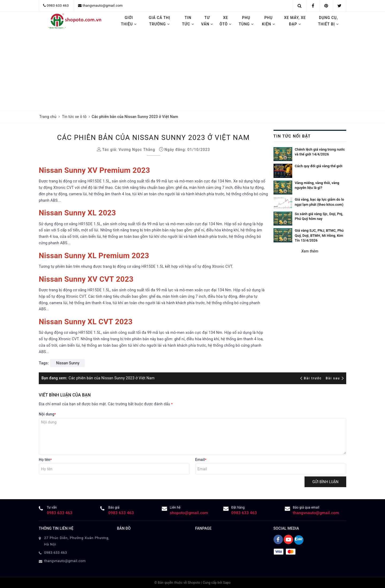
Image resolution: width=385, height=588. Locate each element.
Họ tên (45, 460)
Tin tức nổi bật (292, 136)
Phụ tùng (246, 21)
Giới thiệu (129, 21)
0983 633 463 (58, 5)
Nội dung (47, 414)
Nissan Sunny (68, 363)
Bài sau (335, 378)
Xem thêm (310, 251)
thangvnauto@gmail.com (103, 5)
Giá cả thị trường (159, 21)
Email (201, 460)
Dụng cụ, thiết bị (328, 21)
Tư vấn (207, 21)
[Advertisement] (192, 71)
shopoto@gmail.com (189, 513)
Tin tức (188, 21)
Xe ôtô (226, 21)
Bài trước (312, 378)
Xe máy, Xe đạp (295, 21)
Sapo (227, 583)
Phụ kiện (269, 21)
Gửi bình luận (325, 482)
